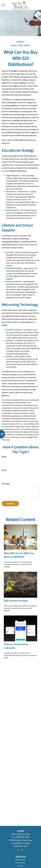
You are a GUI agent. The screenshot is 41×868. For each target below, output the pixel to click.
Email (4, 470)
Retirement (20, 860)
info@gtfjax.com (20, 846)
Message (6, 484)
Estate (21, 866)
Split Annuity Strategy (16, 601)
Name (4, 457)
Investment (20, 863)
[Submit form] (10, 504)
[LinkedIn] (22, 850)
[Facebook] (18, 850)
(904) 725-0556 (24, 834)
